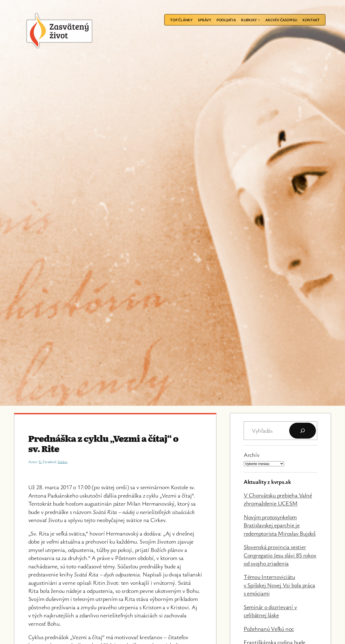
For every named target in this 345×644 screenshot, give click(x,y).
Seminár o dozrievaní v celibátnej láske (270, 611)
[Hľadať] (303, 431)
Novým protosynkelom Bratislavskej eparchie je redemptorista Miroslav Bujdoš (280, 525)
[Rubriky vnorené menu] (259, 20)
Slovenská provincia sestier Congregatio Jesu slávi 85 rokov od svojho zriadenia (280, 555)
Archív (252, 455)
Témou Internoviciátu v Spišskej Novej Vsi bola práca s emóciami (279, 585)
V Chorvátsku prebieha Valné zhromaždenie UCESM (278, 499)
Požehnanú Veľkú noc (269, 629)
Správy (63, 462)
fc (40, 462)
